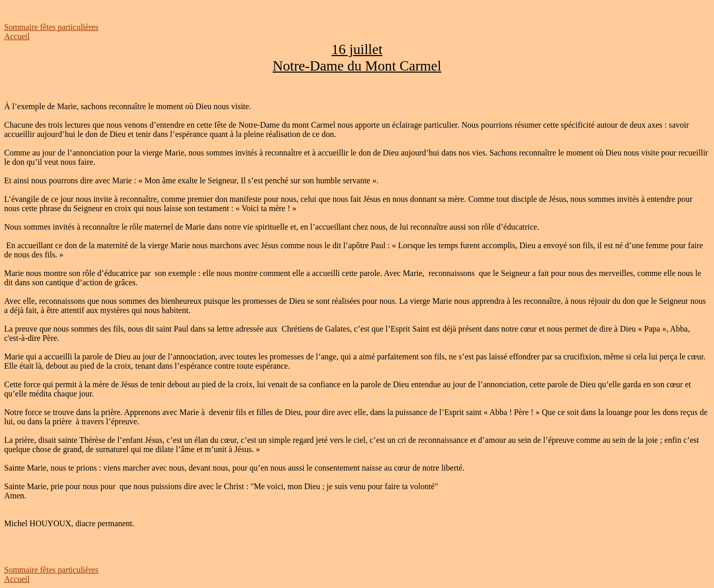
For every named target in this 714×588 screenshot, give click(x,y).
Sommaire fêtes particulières (51, 27)
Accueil (17, 36)
